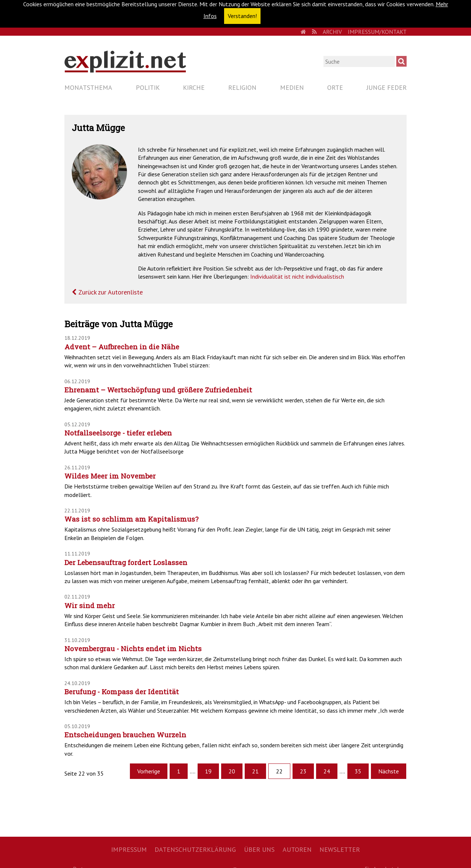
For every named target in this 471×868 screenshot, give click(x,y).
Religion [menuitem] (242, 87)
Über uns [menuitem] (259, 849)
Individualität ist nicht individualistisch (297, 276)
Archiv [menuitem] (332, 32)
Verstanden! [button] (242, 16)
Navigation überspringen (64, 81)
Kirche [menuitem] (194, 87)
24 (327, 771)
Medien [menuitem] (292, 87)
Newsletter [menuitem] (340, 849)
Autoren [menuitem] (297, 849)
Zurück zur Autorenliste (110, 292)
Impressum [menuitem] (129, 849)
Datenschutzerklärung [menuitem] (195, 849)
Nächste (389, 771)
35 (358, 771)
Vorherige (149, 771)
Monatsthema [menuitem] (88, 87)
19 (208, 771)
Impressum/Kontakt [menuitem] (377, 32)
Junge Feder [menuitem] (387, 87)
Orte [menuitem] (335, 87)
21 (255, 771)
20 (232, 771)
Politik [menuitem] (148, 87)
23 (303, 771)
